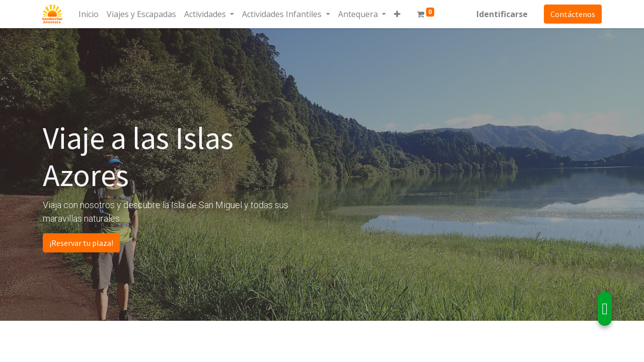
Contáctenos (572, 14)
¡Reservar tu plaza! (81, 243)
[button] (397, 14)
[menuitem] (89, 14)
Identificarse (502, 14)
